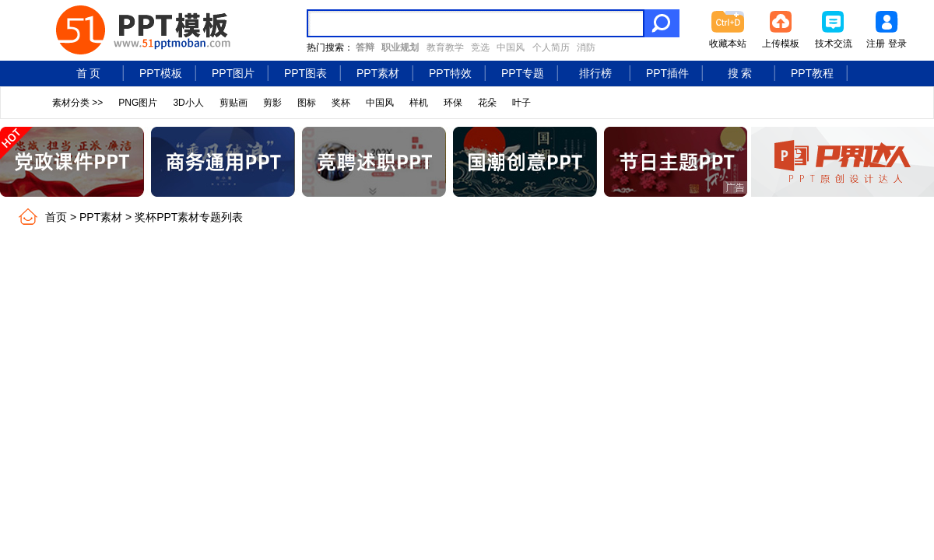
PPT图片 (233, 73)
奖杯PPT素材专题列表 (189, 217)
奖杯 (341, 103)
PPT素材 (378, 73)
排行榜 (595, 73)
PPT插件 (667, 73)
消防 (586, 47)
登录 (897, 44)
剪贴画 (233, 103)
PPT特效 (450, 73)
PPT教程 (812, 73)
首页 (56, 217)
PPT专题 (523, 73)
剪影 (272, 103)
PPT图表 (305, 73)
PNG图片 (138, 103)
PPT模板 (161, 73)
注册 (876, 44)
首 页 (89, 73)
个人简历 (551, 47)
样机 (419, 103)
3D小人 (188, 103)
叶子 (521, 103)
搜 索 (740, 73)
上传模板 (781, 44)
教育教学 (445, 47)
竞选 (480, 47)
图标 (307, 103)
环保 (453, 103)
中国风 (511, 47)
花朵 (487, 103)
